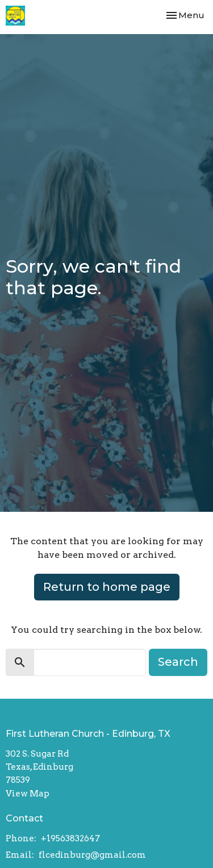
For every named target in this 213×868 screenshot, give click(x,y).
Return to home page (107, 587)
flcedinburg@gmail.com (92, 855)
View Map (28, 794)
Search (178, 662)
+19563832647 (70, 838)
